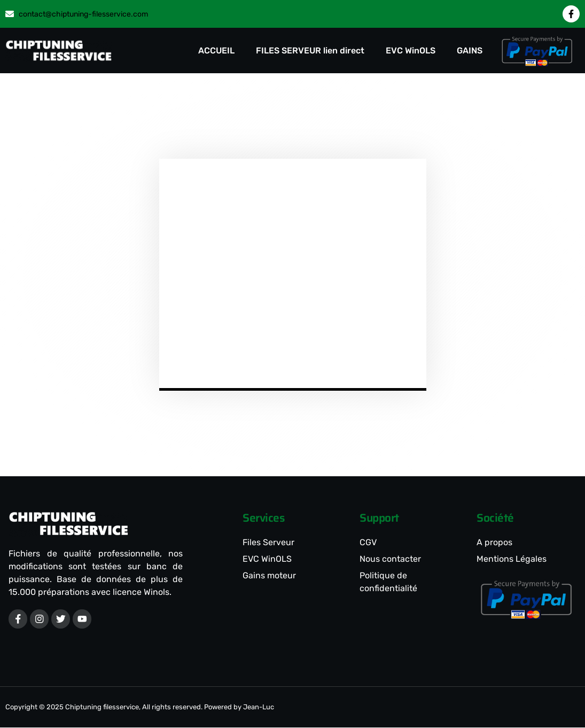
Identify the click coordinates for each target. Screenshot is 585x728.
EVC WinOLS (411, 51)
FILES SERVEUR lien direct (310, 51)
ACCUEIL (216, 51)
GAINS (470, 51)
